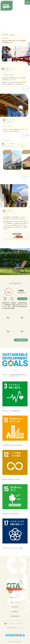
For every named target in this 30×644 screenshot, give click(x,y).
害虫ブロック (15, 598)
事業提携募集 (15, 616)
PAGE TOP (27, 570)
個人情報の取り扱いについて (15, 627)
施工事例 (15, 607)
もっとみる (25, 89)
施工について (15, 602)
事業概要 (15, 612)
